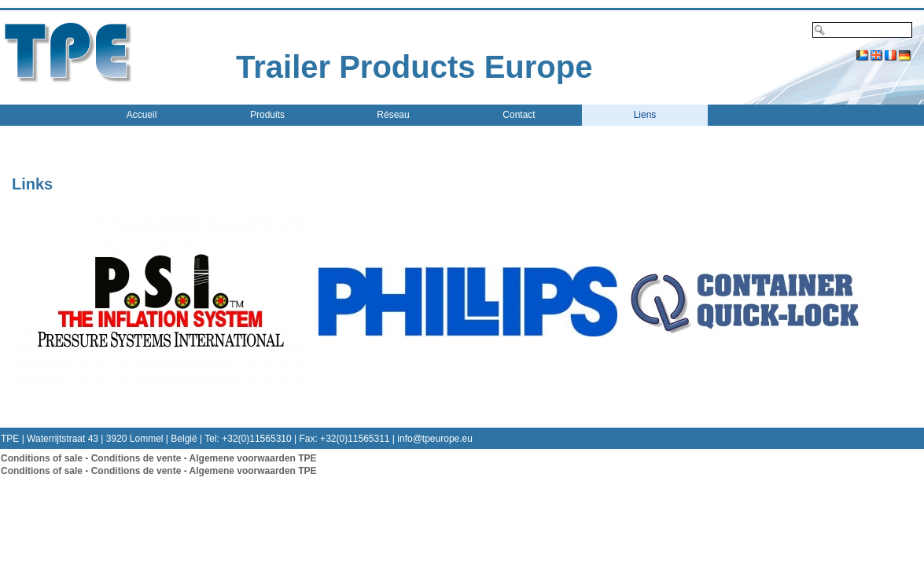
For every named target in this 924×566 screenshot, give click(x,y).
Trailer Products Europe (414, 67)
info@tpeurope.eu (435, 439)
